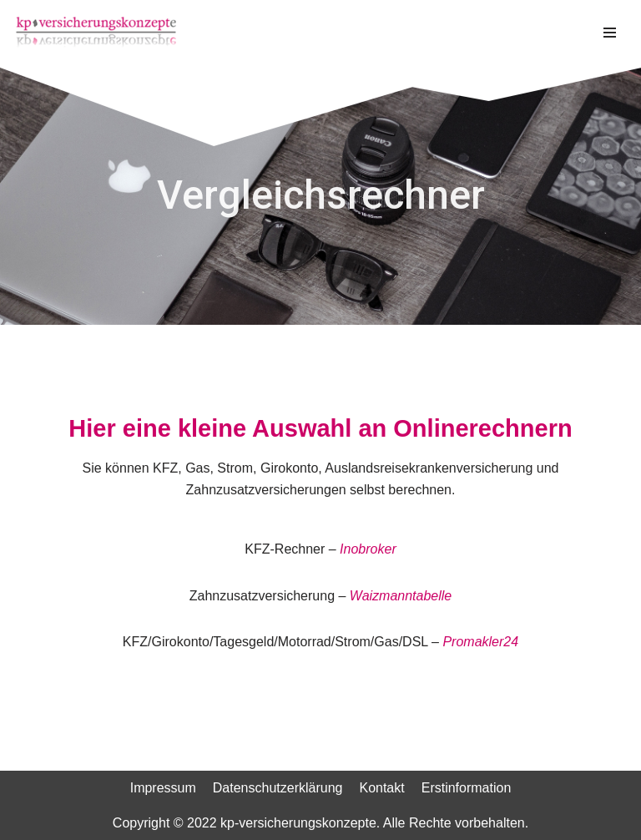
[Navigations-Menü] (610, 33)
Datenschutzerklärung (278, 788)
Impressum (163, 788)
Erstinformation (467, 788)
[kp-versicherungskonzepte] (96, 33)
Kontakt (381, 788)
